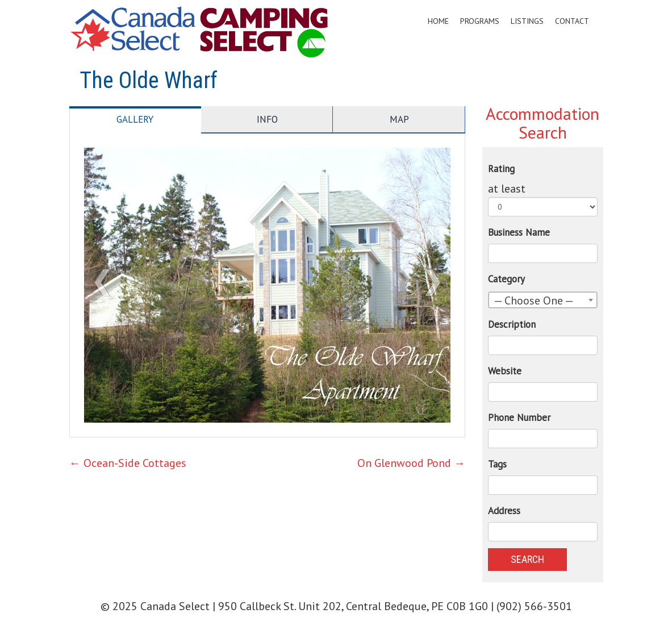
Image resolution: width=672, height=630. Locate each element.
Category (506, 279)
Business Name (519, 232)
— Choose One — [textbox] (534, 301)
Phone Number (519, 418)
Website (505, 371)
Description (512, 324)
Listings (527, 21)
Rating (501, 169)
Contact (572, 21)
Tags (497, 464)
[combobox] (543, 300)
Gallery (135, 119)
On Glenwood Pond (411, 463)
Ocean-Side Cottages (128, 463)
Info (267, 119)
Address (504, 511)
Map (399, 119)
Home (438, 21)
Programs (480, 21)
